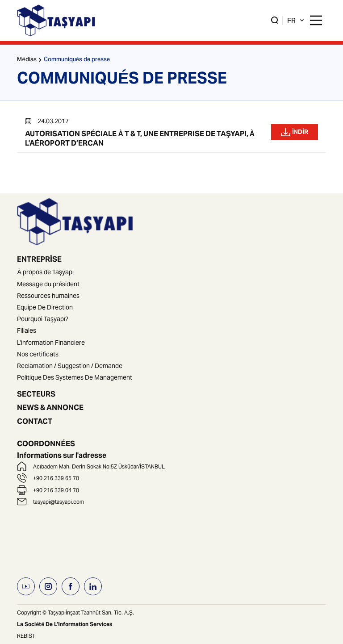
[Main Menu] (316, 20)
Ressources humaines (48, 296)
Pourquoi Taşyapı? (43, 319)
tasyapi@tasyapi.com (59, 502)
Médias (27, 60)
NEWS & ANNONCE (50, 407)
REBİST (26, 636)
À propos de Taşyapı (45, 272)
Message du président (48, 284)
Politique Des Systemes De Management (75, 377)
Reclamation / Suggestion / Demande (70, 366)
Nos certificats (38, 354)
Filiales (27, 330)
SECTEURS (36, 394)
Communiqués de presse (77, 60)
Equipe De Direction (45, 307)
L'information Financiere (51, 343)
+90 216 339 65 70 (56, 478)
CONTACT (35, 421)
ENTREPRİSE (39, 259)
